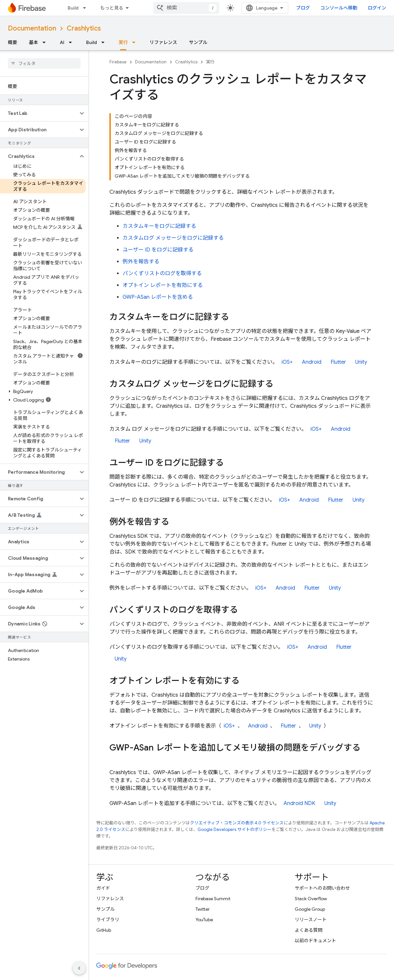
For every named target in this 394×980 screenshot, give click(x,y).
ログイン (377, 8)
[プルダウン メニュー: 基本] (46, 42)
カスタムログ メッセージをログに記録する (173, 238)
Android (312, 362)
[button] (39, 113)
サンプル (198, 42)
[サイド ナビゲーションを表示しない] (79, 968)
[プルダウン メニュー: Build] (86, 8)
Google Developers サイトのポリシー (234, 829)
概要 (12, 42)
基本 (34, 42)
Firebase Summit (213, 899)
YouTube (204, 920)
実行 (210, 62)
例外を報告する (141, 262)
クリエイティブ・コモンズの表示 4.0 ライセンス (237, 823)
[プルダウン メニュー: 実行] (136, 42)
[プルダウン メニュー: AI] (72, 42)
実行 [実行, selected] (123, 42)
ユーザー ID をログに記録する (158, 250)
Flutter (338, 362)
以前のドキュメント (315, 941)
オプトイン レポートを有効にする (163, 285)
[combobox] (186, 8)
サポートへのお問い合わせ (322, 888)
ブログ (303, 8)
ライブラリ (108, 920)
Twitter (203, 909)
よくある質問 (309, 930)
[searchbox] (44, 63)
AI (62, 42)
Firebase (118, 62)
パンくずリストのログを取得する (162, 273)
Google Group (310, 909)
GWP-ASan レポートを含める (158, 297)
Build (73, 8)
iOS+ (287, 362)
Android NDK (299, 803)
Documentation (32, 28)
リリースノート (311, 920)
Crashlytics (84, 28)
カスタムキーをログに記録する (159, 226)
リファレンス (163, 42)
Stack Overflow (311, 899)
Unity (361, 362)
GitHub (104, 930)
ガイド (103, 888)
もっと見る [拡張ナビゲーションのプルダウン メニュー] (112, 8)
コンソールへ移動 (339, 8)
